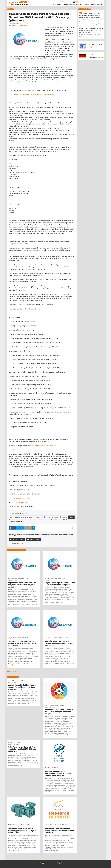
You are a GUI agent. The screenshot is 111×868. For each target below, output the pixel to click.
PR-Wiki (62, 2)
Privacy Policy (60, 863)
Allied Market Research (14, 744)
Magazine (93, 5)
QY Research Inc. (23, 25)
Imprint (67, 2)
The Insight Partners (50, 707)
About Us (100, 5)
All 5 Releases (12, 671)
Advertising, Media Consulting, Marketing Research (35, 24)
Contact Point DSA (80, 863)
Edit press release (33, 540)
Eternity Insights (13, 683)
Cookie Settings (100, 863)
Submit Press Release (69, 5)
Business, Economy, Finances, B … (60, 824)
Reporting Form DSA (90, 863)
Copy (71, 517)
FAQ (49, 863)
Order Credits (80, 5)
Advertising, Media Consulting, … (23, 579)
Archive (87, 5)
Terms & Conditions (69, 863)
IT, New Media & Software (57, 705)
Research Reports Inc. (50, 826)
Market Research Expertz (15, 826)
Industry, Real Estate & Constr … (23, 681)
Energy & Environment (20, 743)
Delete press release (17, 540)
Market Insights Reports (51, 769)
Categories (58, 5)
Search (98, 2)
